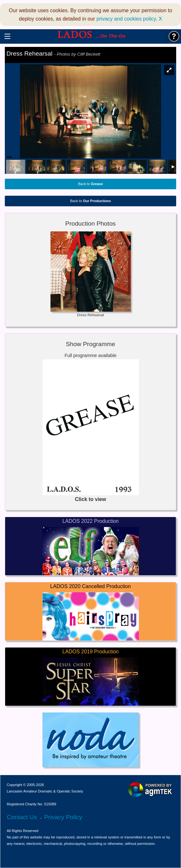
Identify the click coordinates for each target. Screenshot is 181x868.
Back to (90, 184)
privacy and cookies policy (126, 19)
